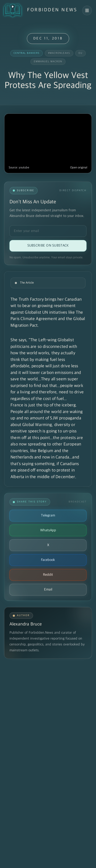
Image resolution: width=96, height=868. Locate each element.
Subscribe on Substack (48, 246)
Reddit (48, 575)
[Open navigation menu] (87, 10)
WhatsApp (48, 530)
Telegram (48, 515)
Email (48, 590)
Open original (79, 168)
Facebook (48, 560)
